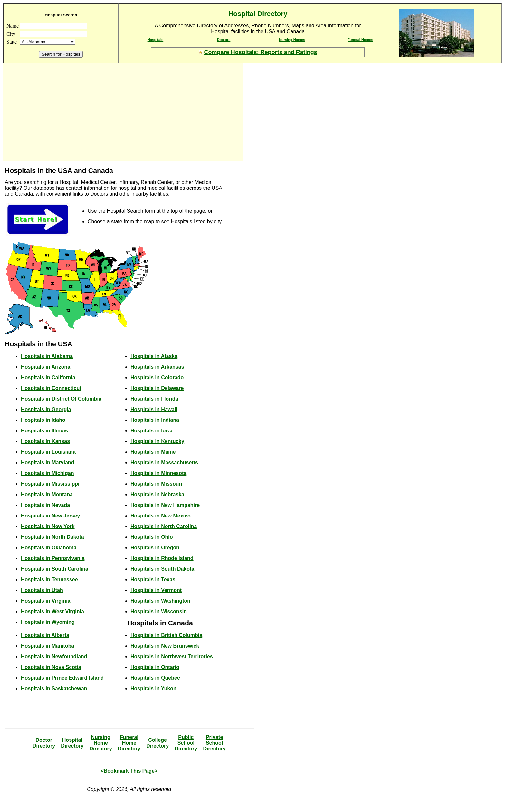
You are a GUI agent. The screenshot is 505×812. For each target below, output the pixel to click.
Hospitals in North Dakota (52, 537)
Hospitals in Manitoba (48, 646)
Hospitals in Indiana (155, 420)
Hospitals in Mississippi (50, 484)
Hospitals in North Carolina (164, 526)
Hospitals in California (48, 377)
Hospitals (156, 40)
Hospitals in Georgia (46, 409)
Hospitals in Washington (160, 601)
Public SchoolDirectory (186, 743)
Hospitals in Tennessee (49, 580)
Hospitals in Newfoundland (54, 657)
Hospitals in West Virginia (52, 611)
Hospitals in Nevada (45, 505)
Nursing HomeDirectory (100, 743)
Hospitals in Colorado (157, 377)
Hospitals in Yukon (153, 688)
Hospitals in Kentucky (157, 441)
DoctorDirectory (44, 743)
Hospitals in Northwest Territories (172, 657)
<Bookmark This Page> (129, 771)
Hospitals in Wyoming (48, 622)
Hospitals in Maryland (48, 463)
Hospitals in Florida (154, 399)
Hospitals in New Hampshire (165, 505)
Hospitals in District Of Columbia (61, 399)
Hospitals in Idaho (43, 420)
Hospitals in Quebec (155, 678)
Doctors (224, 40)
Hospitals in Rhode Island (162, 558)
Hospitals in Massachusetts (164, 463)
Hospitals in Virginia (46, 601)
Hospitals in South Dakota (162, 569)
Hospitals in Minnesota (158, 473)
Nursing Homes (292, 40)
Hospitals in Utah (42, 590)
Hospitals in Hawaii (154, 409)
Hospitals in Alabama (47, 356)
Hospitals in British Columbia (166, 635)
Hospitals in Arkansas (157, 367)
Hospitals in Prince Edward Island (62, 678)
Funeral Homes (360, 40)
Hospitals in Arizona (46, 367)
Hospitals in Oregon (155, 548)
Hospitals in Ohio (152, 537)
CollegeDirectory (157, 743)
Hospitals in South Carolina (55, 569)
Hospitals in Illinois (44, 431)
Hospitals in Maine (153, 452)
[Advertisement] (61, 112)
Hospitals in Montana (47, 494)
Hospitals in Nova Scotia (51, 667)
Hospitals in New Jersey (50, 516)
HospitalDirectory (72, 743)
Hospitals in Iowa (152, 431)
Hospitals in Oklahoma (49, 548)
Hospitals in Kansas (45, 441)
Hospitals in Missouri (156, 484)
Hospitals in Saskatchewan (54, 688)
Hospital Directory (258, 14)
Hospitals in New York (48, 526)
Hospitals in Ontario (155, 667)
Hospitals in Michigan (47, 473)
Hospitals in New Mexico (161, 516)
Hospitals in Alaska (154, 356)
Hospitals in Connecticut (51, 388)
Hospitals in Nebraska (157, 494)
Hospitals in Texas (153, 580)
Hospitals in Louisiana (48, 452)
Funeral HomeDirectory (129, 743)
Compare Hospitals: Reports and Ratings (261, 52)
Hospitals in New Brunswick (165, 646)
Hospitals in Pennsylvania (53, 558)
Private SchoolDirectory (214, 743)
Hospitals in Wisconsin (159, 611)
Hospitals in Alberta (45, 635)
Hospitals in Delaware (157, 388)
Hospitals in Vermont (156, 590)
